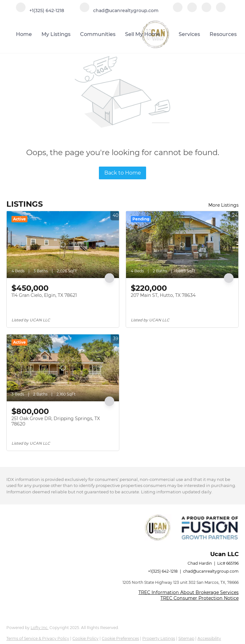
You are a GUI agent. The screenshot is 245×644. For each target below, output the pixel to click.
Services (189, 34)
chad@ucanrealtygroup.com (211, 571)
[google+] (221, 10)
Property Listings (159, 638)
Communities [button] (98, 34)
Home (24, 34)
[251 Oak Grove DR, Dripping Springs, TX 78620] (63, 368)
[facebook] (178, 10)
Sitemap (186, 638)
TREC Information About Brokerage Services (189, 592)
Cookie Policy (85, 638)
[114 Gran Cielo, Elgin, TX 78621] (63, 245)
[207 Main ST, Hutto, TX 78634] (182, 245)
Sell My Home (143, 34)
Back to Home (123, 173)
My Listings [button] (56, 34)
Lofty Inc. (40, 628)
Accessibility (209, 638)
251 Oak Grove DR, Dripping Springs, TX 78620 (56, 421)
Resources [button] (223, 34)
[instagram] (206, 10)
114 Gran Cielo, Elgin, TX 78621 (44, 295)
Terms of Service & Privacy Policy (38, 638)
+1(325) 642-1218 (163, 571)
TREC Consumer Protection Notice (200, 598)
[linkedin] (192, 10)
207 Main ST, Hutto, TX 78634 (163, 295)
